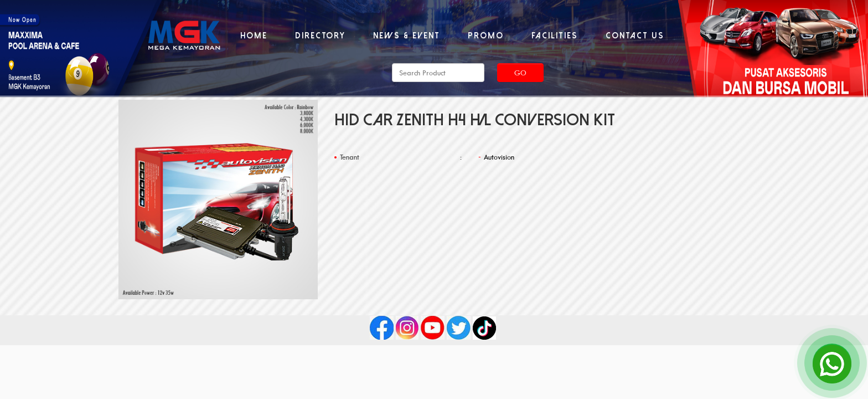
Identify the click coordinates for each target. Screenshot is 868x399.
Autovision (499, 157)
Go (520, 73)
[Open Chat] (832, 363)
